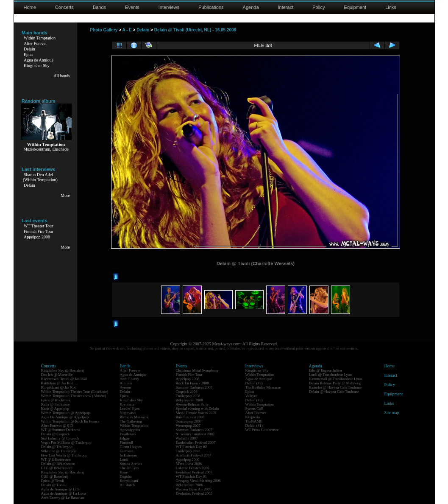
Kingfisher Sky (37, 66)
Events (132, 7)
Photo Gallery (104, 30)
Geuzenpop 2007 (189, 421)
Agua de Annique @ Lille (61, 489)
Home (30, 7)
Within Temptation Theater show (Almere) (74, 396)
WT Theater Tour (38, 226)
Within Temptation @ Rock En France (70, 421)
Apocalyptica (130, 430)
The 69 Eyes (129, 468)
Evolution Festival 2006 (194, 472)
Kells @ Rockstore (56, 404)
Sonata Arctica (131, 464)
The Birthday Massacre (263, 387)
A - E (127, 30)
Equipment (355, 7)
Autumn (126, 383)
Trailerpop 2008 (188, 396)
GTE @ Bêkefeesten (57, 468)
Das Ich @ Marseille (57, 375)
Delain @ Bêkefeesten (58, 464)
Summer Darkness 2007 (194, 430)
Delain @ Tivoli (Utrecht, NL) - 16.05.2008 (195, 30)
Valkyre (251, 396)
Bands (99, 7)
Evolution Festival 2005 (194, 493)
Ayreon (125, 387)
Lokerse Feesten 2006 (193, 468)
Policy (319, 7)
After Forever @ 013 (57, 426)
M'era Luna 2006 (189, 464)
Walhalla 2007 (187, 438)
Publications (211, 7)
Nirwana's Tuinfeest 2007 (195, 434)
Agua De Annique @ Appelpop (65, 417)
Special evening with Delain (198, 409)
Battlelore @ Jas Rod (57, 383)
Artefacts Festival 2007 (194, 455)
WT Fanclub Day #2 (192, 447)
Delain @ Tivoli (53, 485)
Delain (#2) (254, 400)
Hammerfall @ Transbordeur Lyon (335, 379)
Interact (286, 7)
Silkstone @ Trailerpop (59, 451)
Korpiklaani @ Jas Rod (59, 387)
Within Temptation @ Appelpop (65, 413)
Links (391, 7)
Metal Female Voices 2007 (196, 413)
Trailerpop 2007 (188, 451)
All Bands (128, 485)
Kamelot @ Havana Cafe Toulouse (335, 387)
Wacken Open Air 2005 (194, 489)
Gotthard (127, 451)
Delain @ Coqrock (56, 434)
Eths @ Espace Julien (326, 370)
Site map (392, 413)
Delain (29, 49)
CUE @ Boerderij (55, 476)
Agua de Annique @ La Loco (64, 493)
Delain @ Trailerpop (57, 447)
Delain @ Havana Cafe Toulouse (334, 392)
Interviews (169, 7)
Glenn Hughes (131, 447)
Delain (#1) (254, 426)
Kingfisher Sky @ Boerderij (63, 370)
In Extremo (129, 455)
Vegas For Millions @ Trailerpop (66, 442)
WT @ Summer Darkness (61, 430)
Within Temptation (40, 38)
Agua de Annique (39, 60)
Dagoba (126, 476)
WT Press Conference (262, 430)
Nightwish (128, 413)
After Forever (35, 43)
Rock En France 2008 (192, 383)
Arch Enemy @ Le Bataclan (63, 498)
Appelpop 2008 (37, 237)
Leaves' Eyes (130, 409)
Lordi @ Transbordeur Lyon (331, 375)
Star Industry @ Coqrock (60, 438)
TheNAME (254, 421)
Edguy (125, 438)
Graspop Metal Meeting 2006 (198, 481)
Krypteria (127, 404)
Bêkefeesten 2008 (189, 400)
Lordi (124, 459)
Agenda (251, 7)
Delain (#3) (254, 383)
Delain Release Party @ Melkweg (335, 383)
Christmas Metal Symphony (197, 370)
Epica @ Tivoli (53, 481)
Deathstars (128, 434)
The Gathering (131, 421)
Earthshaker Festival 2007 (196, 442)
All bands (62, 76)
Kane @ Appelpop (55, 409)
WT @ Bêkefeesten (56, 459)
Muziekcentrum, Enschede (46, 149)
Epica (29, 55)
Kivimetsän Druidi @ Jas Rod (64, 379)
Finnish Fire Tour (39, 231)
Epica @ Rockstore (56, 400)
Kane (124, 472)
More (65, 195)
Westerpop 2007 (188, 426)
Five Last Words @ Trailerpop (64, 455)
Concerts (64, 7)
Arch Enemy (130, 379)
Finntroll (127, 442)
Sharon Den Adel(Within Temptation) (40, 177)
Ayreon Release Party (192, 404)
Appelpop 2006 (188, 459)
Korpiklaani (129, 481)
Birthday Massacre (134, 417)
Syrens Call (254, 409)
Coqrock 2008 (187, 392)
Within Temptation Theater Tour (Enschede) (75, 392)
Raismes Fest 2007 (190, 417)
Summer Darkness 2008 (194, 387)
